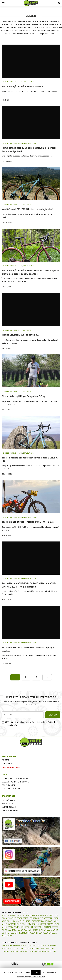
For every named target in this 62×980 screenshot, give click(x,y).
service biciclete (9, 807)
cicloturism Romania (11, 789)
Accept (36, 972)
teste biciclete (8, 800)
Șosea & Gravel (16, 82)
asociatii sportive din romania (15, 782)
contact (5, 760)
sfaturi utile (7, 803)
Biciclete (5, 82)
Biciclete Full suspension (20, 143)
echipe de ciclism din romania (15, 778)
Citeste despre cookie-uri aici (31, 977)
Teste (32, 82)
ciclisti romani (8, 785)
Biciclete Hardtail (17, 204)
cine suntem (7, 764)
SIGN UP (53, 715)
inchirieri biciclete (10, 810)
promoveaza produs (11, 767)
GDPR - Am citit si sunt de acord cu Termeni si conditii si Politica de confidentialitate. (30, 723)
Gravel (26, 82)
